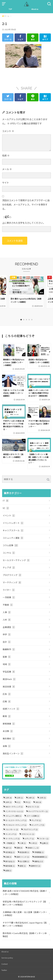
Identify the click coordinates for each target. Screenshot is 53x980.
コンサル (9, 553)
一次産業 (9, 597)
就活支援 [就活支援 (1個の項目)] (24, 852)
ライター (9, 590)
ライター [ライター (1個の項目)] (44, 839)
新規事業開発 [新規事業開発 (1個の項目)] (41, 857)
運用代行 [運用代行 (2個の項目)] (36, 866)
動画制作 (9, 649)
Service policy (7, 958)
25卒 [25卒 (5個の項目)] (43, 798)
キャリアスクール (13, 530)
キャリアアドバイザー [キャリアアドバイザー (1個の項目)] (38, 811)
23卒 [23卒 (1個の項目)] (20, 798)
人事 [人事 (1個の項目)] (23, 843)
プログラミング (12, 575)
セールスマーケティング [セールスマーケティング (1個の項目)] (16, 820)
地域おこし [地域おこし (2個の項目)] (33, 848)
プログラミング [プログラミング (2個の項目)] (30, 829)
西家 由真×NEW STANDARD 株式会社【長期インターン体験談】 (25, 892)
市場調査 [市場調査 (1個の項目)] (39, 852)
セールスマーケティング (16, 560)
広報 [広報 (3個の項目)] (8, 857)
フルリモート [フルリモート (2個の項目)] (12, 829)
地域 (7, 664)
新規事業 (9, 724)
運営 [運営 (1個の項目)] (23, 866)
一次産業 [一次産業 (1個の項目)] (10, 843)
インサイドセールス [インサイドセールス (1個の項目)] (14, 811)
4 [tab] (29, 320)
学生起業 (9, 672)
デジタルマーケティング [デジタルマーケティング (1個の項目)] (16, 825)
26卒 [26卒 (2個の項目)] (8, 802)
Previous (3, 296)
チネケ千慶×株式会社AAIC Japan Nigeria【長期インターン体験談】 (25, 924)
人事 (7, 612)
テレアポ (9, 567)
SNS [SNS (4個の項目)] (38, 802)
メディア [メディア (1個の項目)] (29, 839)
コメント (8, 131)
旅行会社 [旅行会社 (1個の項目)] (10, 861)
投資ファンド (11, 709)
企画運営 (9, 627)
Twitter (4, 970)
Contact (5, 964)
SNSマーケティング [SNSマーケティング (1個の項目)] (14, 807)
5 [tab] (32, 320)
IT (6, 501)
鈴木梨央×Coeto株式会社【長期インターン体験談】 (25, 935)
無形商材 (9, 738)
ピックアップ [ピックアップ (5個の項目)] (38, 825)
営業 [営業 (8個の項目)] (19, 848)
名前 (6, 155)
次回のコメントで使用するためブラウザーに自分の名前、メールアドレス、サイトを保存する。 (26, 204)
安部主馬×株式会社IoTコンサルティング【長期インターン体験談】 (24, 903)
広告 (7, 694)
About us (35, 9)
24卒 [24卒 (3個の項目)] (31, 798)
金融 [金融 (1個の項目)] (8, 870)
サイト (6, 183)
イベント (9, 515)
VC (6, 508)
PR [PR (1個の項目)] (28, 802)
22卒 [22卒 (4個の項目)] (8, 798)
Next (50, 296)
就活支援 (9, 686)
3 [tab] (27, 320)
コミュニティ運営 (13, 538)
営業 (7, 657)
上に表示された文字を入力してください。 (24, 223)
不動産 (8, 605)
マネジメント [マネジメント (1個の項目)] (28, 834)
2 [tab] (24, 320)
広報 (7, 701)
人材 (7, 620)
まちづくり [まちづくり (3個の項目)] (33, 807)
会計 (7, 642)
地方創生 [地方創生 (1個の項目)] (10, 852)
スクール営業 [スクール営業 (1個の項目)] (33, 816)
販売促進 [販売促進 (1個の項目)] (10, 866)
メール (7, 169)
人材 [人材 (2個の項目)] (34, 843)
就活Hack (9, 679)
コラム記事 (10, 545)
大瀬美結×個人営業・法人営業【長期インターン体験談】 (25, 914)
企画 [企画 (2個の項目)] (45, 843)
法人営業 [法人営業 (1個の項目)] (24, 861)
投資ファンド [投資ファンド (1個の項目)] (23, 857)
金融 (7, 746)
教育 (7, 716)
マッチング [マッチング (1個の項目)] (11, 834)
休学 (7, 634)
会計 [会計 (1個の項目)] (8, 848)
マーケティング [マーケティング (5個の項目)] (13, 839)
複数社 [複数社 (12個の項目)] (39, 861)
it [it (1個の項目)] (18, 802)
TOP (10, 9)
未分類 (8, 731)
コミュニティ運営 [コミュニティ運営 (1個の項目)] (13, 816)
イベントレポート (13, 523)
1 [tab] (21, 320)
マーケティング (12, 582)
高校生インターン (13, 753)
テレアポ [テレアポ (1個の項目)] (36, 820)
